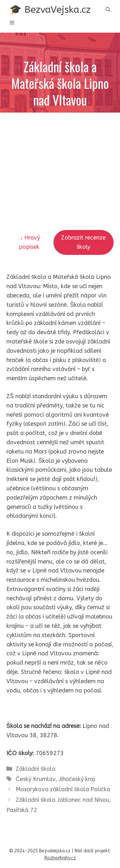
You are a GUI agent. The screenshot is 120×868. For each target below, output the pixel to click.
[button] (108, 10)
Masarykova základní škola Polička (63, 789)
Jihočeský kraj (77, 779)
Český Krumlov (36, 779)
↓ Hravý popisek (30, 242)
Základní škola (36, 769)
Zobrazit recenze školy (83, 242)
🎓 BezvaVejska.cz (50, 10)
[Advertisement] (60, 156)
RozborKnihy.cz (60, 858)
